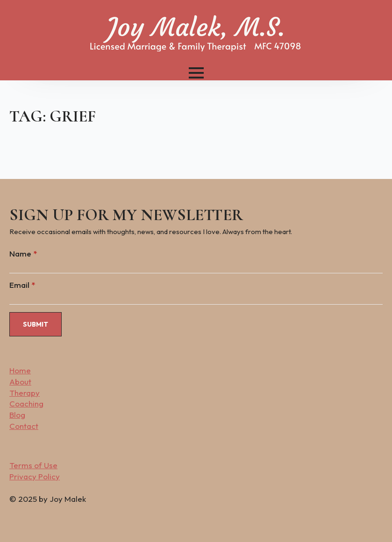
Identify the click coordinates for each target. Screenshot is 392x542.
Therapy (25, 393)
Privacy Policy (35, 476)
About (20, 382)
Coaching (26, 403)
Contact (24, 426)
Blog (17, 415)
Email (22, 285)
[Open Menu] (196, 73)
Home (20, 370)
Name (23, 253)
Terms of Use (33, 465)
